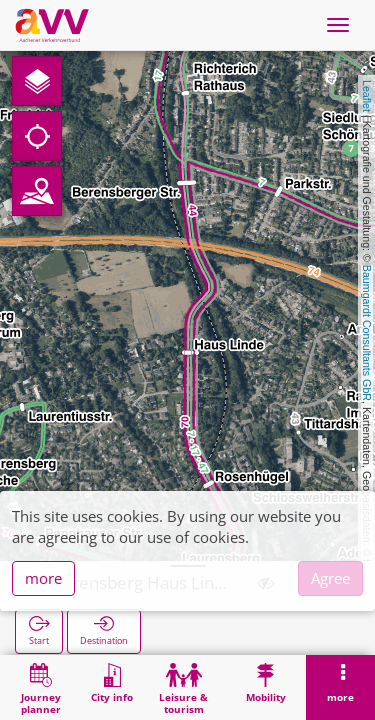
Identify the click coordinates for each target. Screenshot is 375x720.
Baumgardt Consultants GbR (367, 333)
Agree (330, 578)
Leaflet (367, 96)
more (43, 578)
